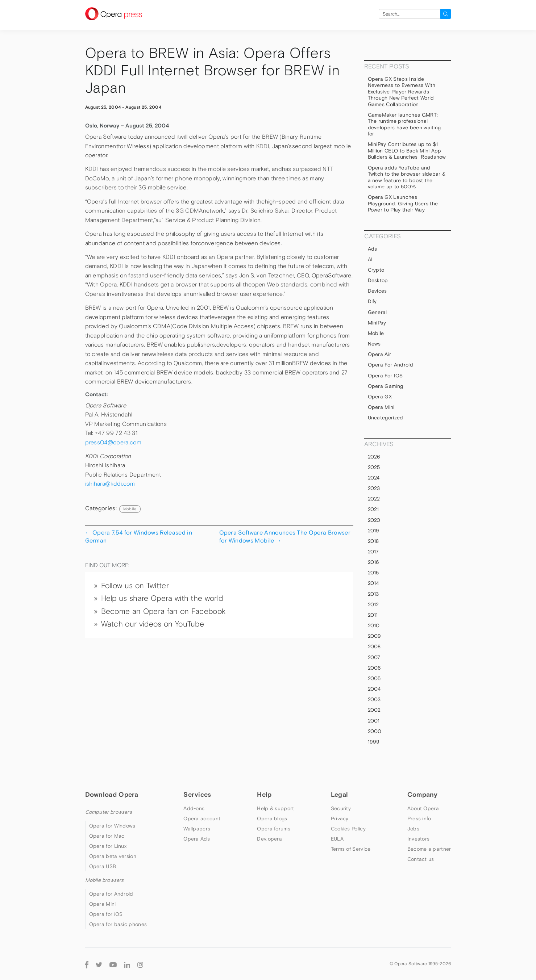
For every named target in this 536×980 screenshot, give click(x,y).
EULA (337, 839)
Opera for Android (390, 365)
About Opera (423, 808)
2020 (374, 520)
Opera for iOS (385, 376)
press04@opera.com (113, 442)
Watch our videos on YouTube (153, 624)
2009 (375, 636)
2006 (375, 668)
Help (264, 794)
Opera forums (274, 829)
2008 (374, 646)
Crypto (376, 270)
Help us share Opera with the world (162, 598)
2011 (373, 615)
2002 (374, 710)
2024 (374, 478)
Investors (419, 839)
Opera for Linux (108, 846)
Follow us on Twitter (135, 586)
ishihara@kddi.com (110, 484)
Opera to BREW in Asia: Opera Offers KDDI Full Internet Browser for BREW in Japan (213, 70)
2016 (374, 562)
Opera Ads (197, 839)
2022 (374, 499)
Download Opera (112, 794)
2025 (374, 467)
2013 (373, 594)
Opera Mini (381, 407)
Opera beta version (113, 856)
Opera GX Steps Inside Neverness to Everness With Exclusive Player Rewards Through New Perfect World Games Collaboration (402, 92)
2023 (374, 488)
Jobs (413, 829)
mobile (130, 509)
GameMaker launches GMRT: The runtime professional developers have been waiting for (404, 124)
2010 (374, 625)
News (374, 344)
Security (341, 808)
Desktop (378, 280)
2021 (373, 509)
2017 (373, 552)
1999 (374, 742)
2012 (373, 604)
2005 (374, 678)
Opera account (202, 818)
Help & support (275, 808)
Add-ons (194, 808)
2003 (374, 699)
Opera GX (380, 397)
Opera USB (103, 866)
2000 (375, 731)
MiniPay (377, 323)
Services (197, 794)
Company (423, 794)
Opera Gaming (386, 386)
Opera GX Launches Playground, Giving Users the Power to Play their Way (403, 203)
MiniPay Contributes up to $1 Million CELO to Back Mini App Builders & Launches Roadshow (407, 150)
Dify (372, 301)
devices (377, 291)
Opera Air (380, 354)
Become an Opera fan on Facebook (163, 611)
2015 (373, 573)
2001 (374, 721)
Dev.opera (269, 839)
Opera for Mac (107, 836)
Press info (419, 818)
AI (370, 259)
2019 (374, 531)
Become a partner (429, 849)
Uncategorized (386, 418)
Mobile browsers (105, 880)
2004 (374, 689)
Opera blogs (272, 818)
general (377, 312)
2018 (373, 541)
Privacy (340, 818)
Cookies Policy (348, 829)
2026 (374, 457)
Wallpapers (197, 829)
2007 (374, 657)
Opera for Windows (112, 826)
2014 (373, 583)
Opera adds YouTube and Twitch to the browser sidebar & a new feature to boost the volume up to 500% (407, 177)
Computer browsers (109, 812)
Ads (373, 249)
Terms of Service (351, 849)
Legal (340, 794)
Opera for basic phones (118, 924)
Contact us (421, 859)
